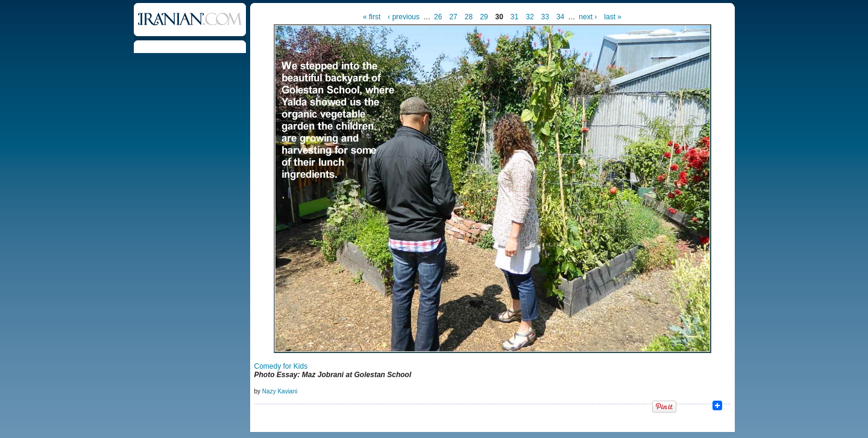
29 (484, 17)
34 (560, 17)
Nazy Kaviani (280, 391)
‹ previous (404, 17)
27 (453, 17)
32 (530, 17)
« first (372, 17)
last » (613, 17)
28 (469, 17)
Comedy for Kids (281, 366)
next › (588, 17)
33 (545, 17)
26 (438, 17)
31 (514, 17)
